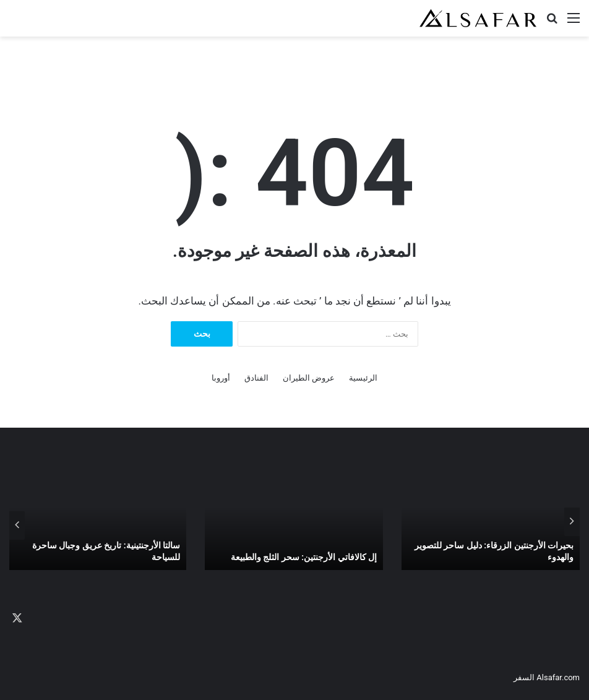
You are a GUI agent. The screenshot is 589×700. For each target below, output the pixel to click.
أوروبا (221, 378)
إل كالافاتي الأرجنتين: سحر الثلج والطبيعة (304, 557)
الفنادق (256, 378)
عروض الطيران (309, 378)
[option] (491, 522)
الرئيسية (363, 378)
